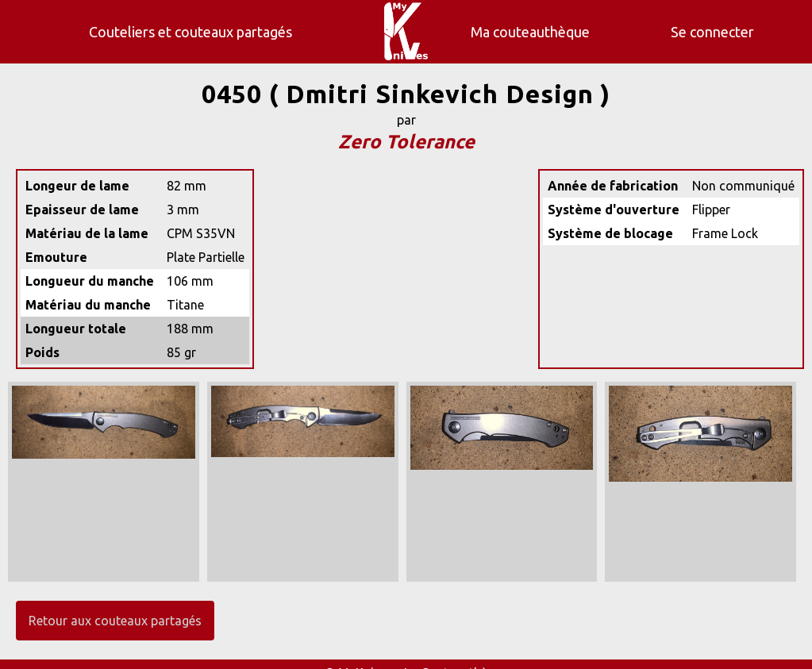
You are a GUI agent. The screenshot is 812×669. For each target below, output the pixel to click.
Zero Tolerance (406, 142)
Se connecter (712, 32)
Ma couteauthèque (530, 32)
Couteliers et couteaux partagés (190, 32)
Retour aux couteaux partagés (115, 621)
